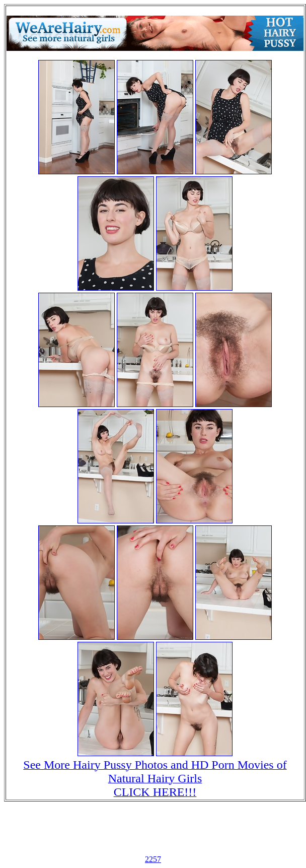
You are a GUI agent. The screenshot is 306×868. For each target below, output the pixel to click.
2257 (153, 859)
